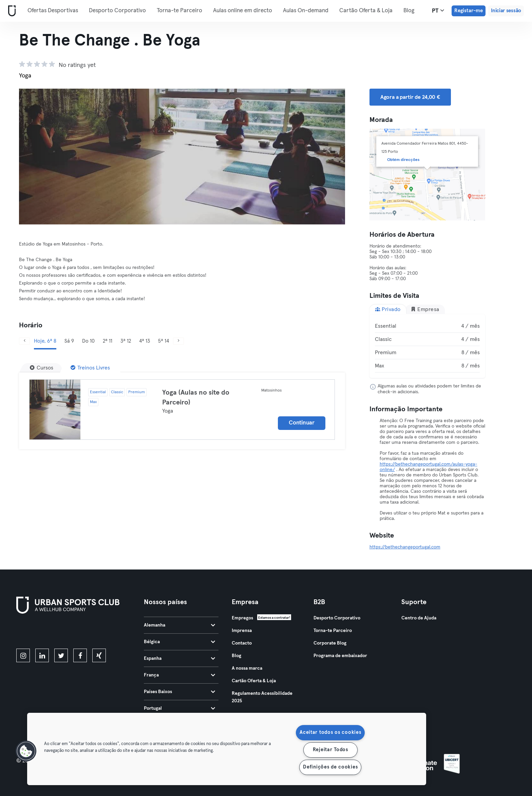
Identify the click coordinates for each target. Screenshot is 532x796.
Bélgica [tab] (179, 642)
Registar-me (469, 11)
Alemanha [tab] (179, 625)
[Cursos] (42, 368)
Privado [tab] (388, 309)
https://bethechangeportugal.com (405, 547)
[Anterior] (43, 157)
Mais (413, 10)
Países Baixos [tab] (179, 692)
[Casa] (11, 11)
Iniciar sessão (506, 11)
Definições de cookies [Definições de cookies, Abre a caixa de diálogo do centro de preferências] (330, 767)
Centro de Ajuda (419, 618)
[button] (26, 751)
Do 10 (88, 341)
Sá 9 (69, 341)
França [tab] (179, 675)
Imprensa (242, 631)
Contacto (242, 643)
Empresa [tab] (425, 309)
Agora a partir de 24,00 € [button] (410, 97)
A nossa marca (247, 668)
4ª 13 (145, 341)
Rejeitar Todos (330, 750)
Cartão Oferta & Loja (366, 11)
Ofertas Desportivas (53, 11)
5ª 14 (164, 341)
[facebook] (80, 655)
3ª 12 (126, 341)
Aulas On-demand (306, 11)
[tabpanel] (427, 346)
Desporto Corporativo (117, 11)
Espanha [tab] (179, 658)
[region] (227, 749)
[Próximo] (321, 157)
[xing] (99, 655)
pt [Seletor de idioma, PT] (438, 11)
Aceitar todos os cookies (330, 732)
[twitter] (61, 655)
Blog (236, 656)
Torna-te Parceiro (179, 11)
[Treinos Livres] (90, 368)
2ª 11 (108, 341)
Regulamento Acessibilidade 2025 (262, 697)
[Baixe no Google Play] (89, 632)
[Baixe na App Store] (39, 632)
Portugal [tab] (179, 708)
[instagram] (23, 655)
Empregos (242, 618)
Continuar (301, 423)
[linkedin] (42, 655)
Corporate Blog (330, 643)
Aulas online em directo (243, 11)
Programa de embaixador (340, 656)
